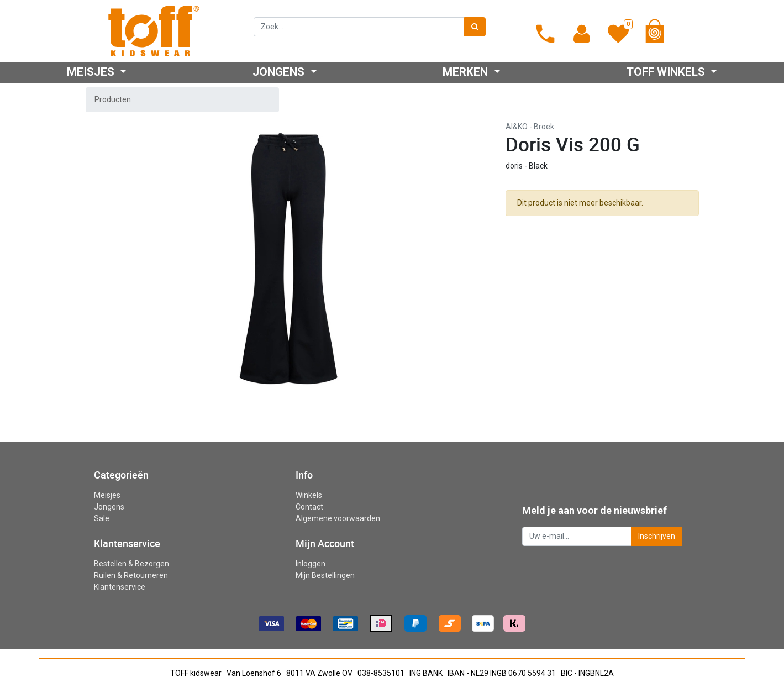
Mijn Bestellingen (325, 575)
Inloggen (311, 564)
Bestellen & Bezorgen (131, 564)
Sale (102, 518)
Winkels (309, 495)
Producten (113, 99)
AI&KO (517, 127)
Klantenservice (120, 587)
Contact (309, 507)
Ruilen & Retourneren (131, 575)
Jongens (109, 507)
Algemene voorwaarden (338, 518)
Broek (544, 127)
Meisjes (107, 495)
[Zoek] (475, 27)
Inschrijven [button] (657, 536)
